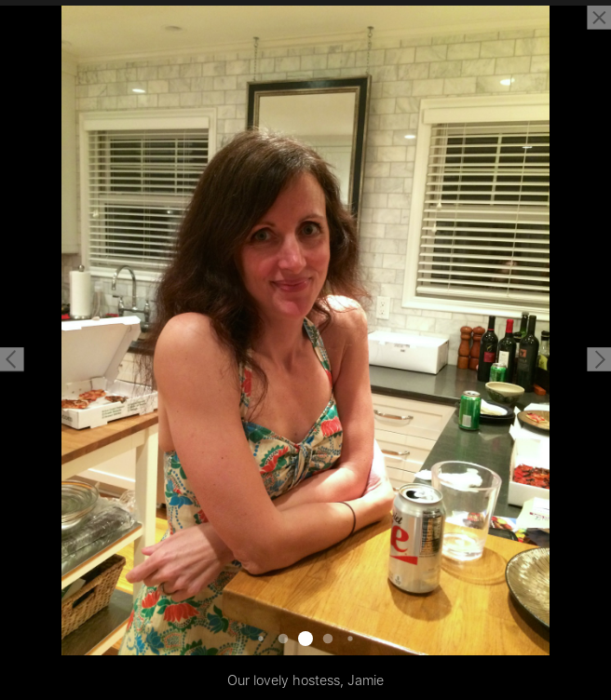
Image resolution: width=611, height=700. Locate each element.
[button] (12, 359)
